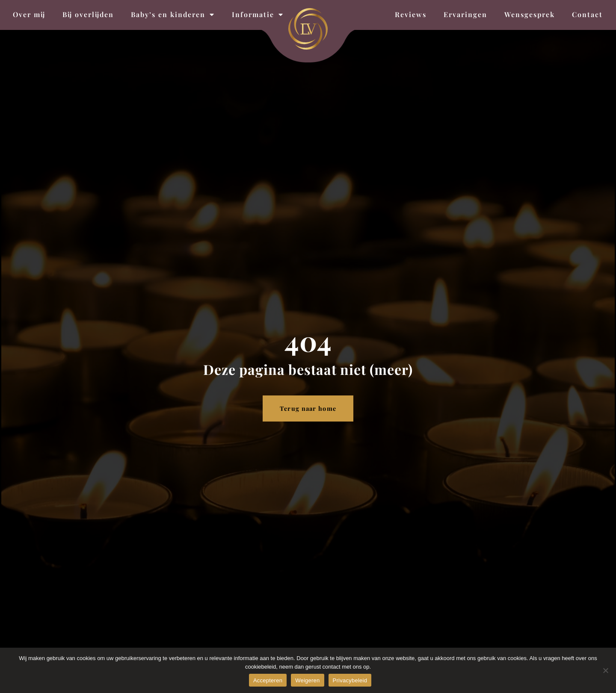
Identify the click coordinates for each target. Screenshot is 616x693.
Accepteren (268, 680)
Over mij (29, 14)
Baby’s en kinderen (173, 15)
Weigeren (307, 680)
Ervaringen (465, 14)
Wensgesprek (530, 14)
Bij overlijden (88, 14)
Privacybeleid (350, 680)
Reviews (411, 14)
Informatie (258, 15)
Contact (587, 14)
